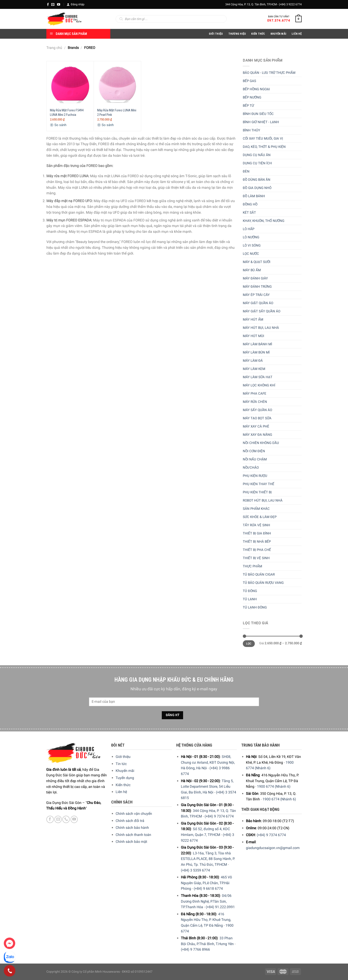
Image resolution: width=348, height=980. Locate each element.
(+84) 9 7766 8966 (195, 949)
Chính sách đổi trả (130, 821)
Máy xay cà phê (256, 426)
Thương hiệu (237, 34)
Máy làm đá (253, 361)
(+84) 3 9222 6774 (290, 4)
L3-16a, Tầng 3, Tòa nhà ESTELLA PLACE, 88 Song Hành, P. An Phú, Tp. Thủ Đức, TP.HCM (208, 859)
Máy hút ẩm (253, 319)
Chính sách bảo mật (131, 842)
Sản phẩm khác (256, 509)
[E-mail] (53, 4)
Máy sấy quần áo (257, 410)
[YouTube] (59, 4)
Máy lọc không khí (259, 385)
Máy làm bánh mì (257, 344)
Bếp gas (249, 81)
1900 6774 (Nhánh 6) (274, 786)
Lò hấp (249, 229)
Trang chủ (54, 48)
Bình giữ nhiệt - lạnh (261, 122)
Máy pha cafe (255, 394)
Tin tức (121, 764)
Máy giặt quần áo (258, 303)
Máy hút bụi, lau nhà (261, 328)
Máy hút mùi (253, 336)
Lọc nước (251, 254)
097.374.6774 (279, 20)
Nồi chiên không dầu (261, 443)
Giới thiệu (123, 757)
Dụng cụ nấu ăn (257, 155)
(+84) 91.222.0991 (220, 907)
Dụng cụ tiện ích (257, 163)
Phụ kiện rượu (255, 476)
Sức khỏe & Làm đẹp (260, 517)
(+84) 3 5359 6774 (195, 870)
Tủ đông (250, 591)
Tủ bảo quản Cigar (259, 574)
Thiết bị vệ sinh (256, 558)
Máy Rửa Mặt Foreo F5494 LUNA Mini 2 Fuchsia (67, 112)
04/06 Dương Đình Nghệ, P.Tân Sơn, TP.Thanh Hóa (206, 901)
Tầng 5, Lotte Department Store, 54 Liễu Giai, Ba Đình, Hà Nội (207, 787)
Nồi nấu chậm (255, 459)
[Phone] (10, 971)
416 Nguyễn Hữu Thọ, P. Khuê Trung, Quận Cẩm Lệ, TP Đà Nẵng (206, 920)
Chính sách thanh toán (133, 835)
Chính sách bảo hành (132, 828)
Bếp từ (248, 106)
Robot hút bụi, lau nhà (263, 500)
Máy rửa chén (255, 402)
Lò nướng (251, 237)
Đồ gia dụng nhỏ (257, 188)
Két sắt (249, 213)
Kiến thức (258, 34)
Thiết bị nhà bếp (257, 542)
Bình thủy (251, 130)
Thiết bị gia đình (257, 533)
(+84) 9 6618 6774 (208, 889)
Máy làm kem (254, 369)
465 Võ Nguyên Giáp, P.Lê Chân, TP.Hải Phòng (206, 883)
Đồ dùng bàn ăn (257, 180)
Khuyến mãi (125, 771)
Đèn (246, 171)
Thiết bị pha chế (257, 550)
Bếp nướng (252, 97)
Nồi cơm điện (254, 451)
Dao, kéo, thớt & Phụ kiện (264, 147)
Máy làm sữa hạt (258, 377)
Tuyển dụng (125, 778)
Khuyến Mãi (279, 34)
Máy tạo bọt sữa (257, 418)
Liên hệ (121, 792)
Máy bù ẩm (252, 270)
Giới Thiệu (216, 34)
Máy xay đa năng (257, 435)
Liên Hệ (297, 34)
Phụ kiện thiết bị (257, 492)
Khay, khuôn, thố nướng (264, 221)
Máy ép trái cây (256, 295)
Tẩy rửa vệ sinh (256, 525)
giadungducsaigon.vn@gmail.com (273, 848)
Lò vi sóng (252, 245)
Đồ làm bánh (254, 196)
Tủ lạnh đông (255, 607)
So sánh (58, 125)
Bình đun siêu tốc (258, 114)
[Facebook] (48, 4)
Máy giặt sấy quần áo (262, 311)
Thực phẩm (252, 566)
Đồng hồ (250, 204)
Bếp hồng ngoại (256, 89)
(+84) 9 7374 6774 (219, 816)
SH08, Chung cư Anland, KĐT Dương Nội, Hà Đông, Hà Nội (208, 762)
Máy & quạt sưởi (257, 262)
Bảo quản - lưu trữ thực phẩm (269, 73)
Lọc (249, 644)
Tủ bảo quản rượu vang (263, 583)
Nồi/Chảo (251, 468)
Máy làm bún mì (256, 352)
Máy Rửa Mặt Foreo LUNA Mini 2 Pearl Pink (117, 112)
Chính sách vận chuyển (134, 814)
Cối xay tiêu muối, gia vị (263, 139)
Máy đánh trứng (257, 287)
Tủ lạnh (250, 599)
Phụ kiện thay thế (259, 484)
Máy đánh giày (255, 278)
